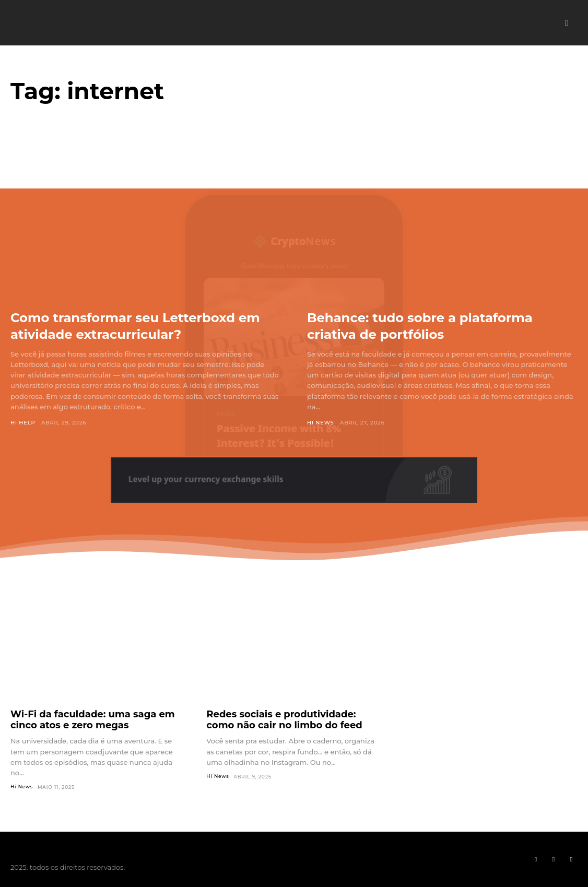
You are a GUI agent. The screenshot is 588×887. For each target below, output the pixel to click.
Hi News (321, 423)
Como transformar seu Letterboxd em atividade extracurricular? (140, 325)
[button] (567, 23)
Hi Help (23, 423)
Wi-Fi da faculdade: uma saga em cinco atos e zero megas (93, 720)
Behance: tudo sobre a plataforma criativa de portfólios (437, 325)
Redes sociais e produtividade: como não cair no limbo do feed (284, 720)
